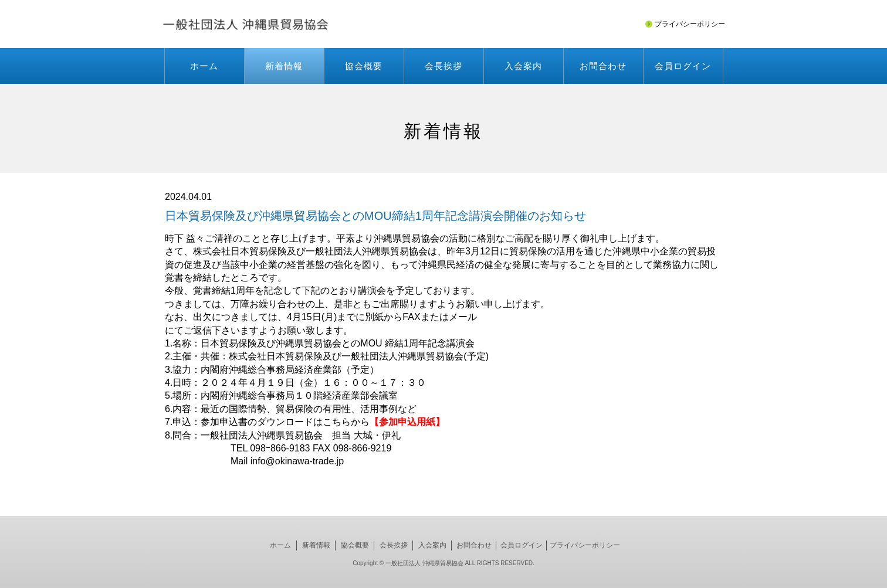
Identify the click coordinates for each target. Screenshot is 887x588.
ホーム (204, 66)
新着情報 (284, 66)
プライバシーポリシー (585, 545)
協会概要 (364, 66)
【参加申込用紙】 (407, 422)
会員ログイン (683, 66)
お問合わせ (603, 66)
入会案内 (523, 66)
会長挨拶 (443, 66)
